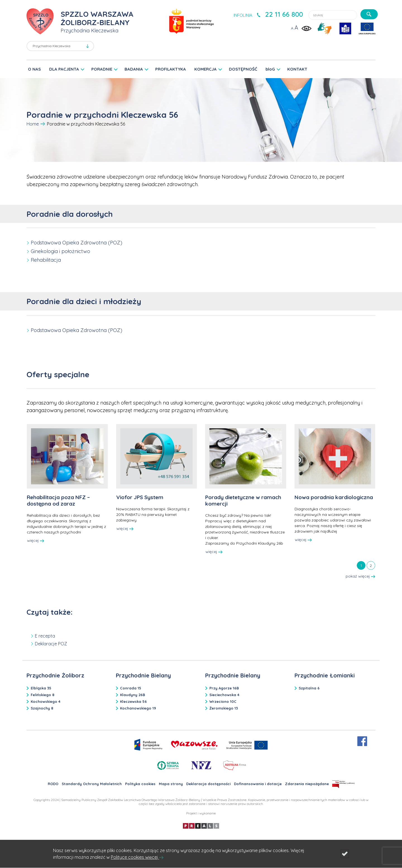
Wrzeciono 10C (223, 701)
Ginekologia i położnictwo (60, 251)
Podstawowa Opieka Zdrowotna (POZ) (76, 243)
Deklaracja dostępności (208, 784)
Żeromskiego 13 (224, 708)
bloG (270, 69)
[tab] (361, 565)
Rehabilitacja (46, 260)
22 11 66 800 (284, 14)
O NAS (34, 69)
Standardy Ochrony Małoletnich (92, 784)
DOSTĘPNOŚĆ (243, 69)
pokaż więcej (360, 576)
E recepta (45, 636)
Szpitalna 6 (309, 688)
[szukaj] (369, 14)
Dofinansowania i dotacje (258, 784)
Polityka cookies (140, 784)
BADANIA (134, 69)
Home (33, 124)
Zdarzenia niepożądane (307, 784)
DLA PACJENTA (64, 69)
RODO (53, 784)
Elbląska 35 (41, 688)
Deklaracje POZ (51, 644)
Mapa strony (171, 784)
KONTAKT (297, 69)
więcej (36, 540)
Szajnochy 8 (42, 708)
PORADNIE (102, 69)
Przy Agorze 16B (224, 688)
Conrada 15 (131, 688)
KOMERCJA (205, 69)
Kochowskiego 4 (46, 701)
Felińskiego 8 (43, 695)
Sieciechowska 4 (224, 695)
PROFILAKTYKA (171, 69)
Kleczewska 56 (133, 701)
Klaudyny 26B (133, 695)
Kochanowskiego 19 (138, 708)
